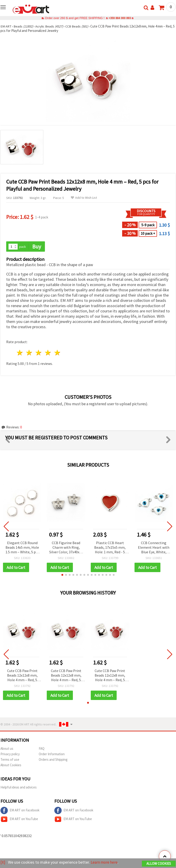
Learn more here (105, 862)
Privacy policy (10, 754)
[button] (62, 575)
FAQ (42, 749)
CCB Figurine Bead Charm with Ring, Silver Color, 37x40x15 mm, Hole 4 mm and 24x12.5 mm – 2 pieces (66, 548)
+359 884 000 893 (120, 18)
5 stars (57, 353)
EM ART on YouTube (19, 820)
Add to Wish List (84, 198)
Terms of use (10, 760)
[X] (3, 862)
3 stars (39, 353)
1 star (20, 353)
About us (7, 749)
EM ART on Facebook (20, 811)
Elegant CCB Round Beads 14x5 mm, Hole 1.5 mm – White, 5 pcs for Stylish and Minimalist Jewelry (22, 548)
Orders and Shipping (53, 760)
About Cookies (11, 765)
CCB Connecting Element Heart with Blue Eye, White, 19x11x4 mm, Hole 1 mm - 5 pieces (154, 548)
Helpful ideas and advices (19, 788)
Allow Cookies (159, 864)
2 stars (29, 353)
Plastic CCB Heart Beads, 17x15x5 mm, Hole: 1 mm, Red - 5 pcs (110, 548)
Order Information (52, 754)
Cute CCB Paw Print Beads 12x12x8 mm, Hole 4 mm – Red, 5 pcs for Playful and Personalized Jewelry (22, 676)
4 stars (48, 353)
